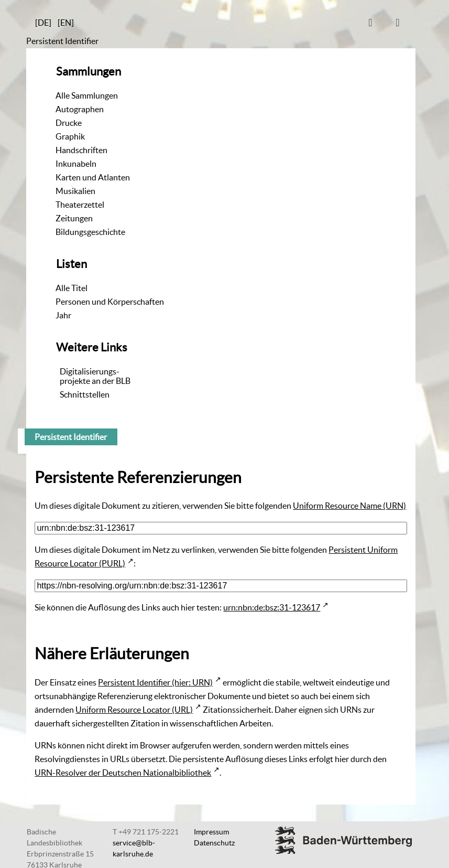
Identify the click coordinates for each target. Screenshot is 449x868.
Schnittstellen (85, 394)
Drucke (69, 123)
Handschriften (81, 150)
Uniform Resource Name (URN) (349, 506)
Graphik (70, 136)
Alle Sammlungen (87, 95)
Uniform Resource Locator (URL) (134, 710)
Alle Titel (72, 288)
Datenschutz (214, 843)
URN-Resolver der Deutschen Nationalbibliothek (123, 773)
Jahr (63, 315)
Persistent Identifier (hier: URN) (155, 682)
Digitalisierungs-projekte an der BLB (95, 376)
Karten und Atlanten (93, 177)
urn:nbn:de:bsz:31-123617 (272, 607)
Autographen (80, 109)
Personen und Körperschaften (110, 302)
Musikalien (75, 191)
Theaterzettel (80, 205)
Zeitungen (74, 218)
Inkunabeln (76, 164)
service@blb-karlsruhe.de (134, 848)
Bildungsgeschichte (90, 232)
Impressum (211, 832)
